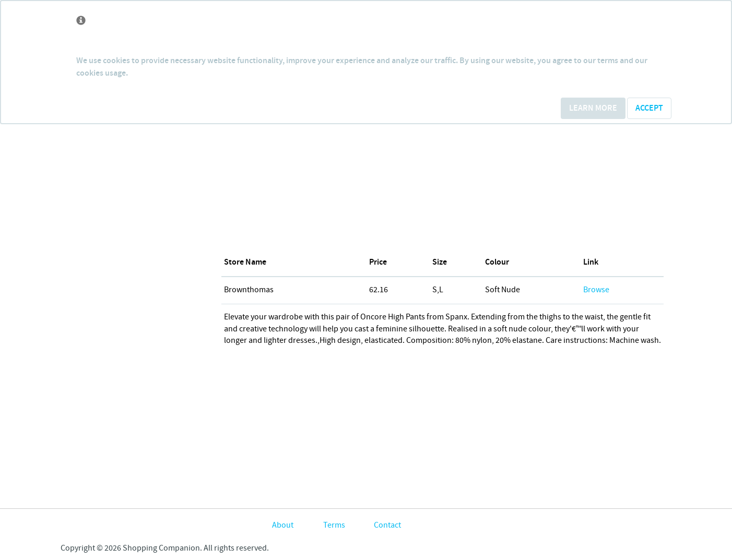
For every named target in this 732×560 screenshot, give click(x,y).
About (283, 525)
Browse (596, 290)
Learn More (593, 108)
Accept (649, 108)
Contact (387, 525)
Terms (334, 525)
